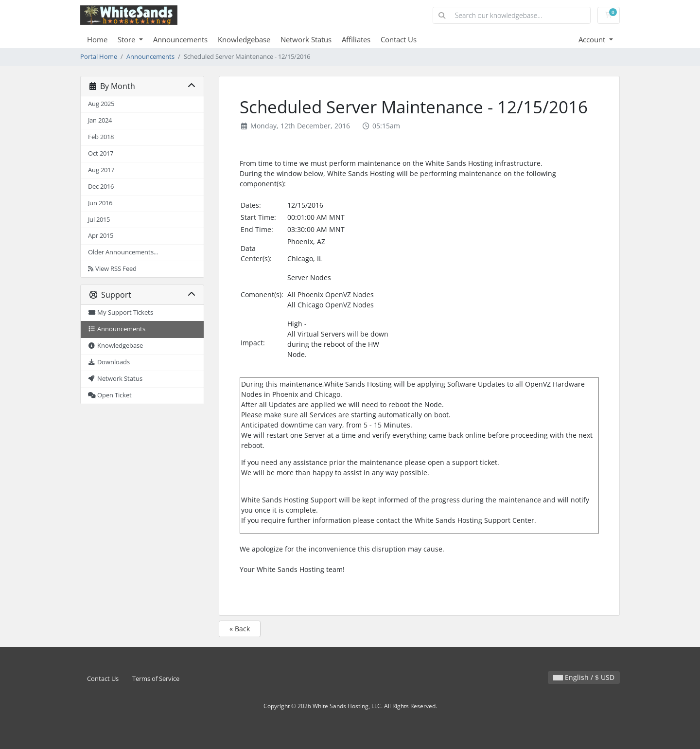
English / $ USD (584, 677)
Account (593, 39)
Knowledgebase (244, 39)
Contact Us (399, 39)
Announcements (180, 39)
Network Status (306, 39)
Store (127, 39)
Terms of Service (156, 679)
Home (97, 39)
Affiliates (356, 39)
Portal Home (99, 57)
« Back (240, 629)
